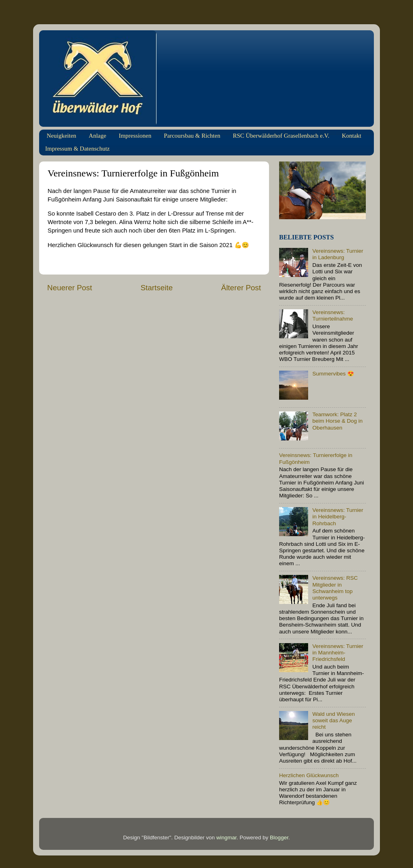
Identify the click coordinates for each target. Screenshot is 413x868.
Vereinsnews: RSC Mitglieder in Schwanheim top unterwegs (335, 588)
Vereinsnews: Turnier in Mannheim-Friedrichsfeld (338, 653)
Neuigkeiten (62, 136)
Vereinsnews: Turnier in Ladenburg (338, 254)
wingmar (226, 838)
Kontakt (351, 136)
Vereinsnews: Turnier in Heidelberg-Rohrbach (338, 517)
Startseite (156, 288)
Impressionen (135, 136)
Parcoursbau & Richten (192, 136)
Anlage (97, 136)
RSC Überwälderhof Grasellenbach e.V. (281, 136)
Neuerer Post (70, 288)
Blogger (279, 838)
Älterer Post (241, 288)
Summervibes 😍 (333, 374)
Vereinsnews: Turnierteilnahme (333, 316)
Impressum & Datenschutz (77, 149)
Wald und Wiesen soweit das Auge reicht (333, 720)
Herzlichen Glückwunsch (309, 775)
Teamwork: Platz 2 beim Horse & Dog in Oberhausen (337, 421)
